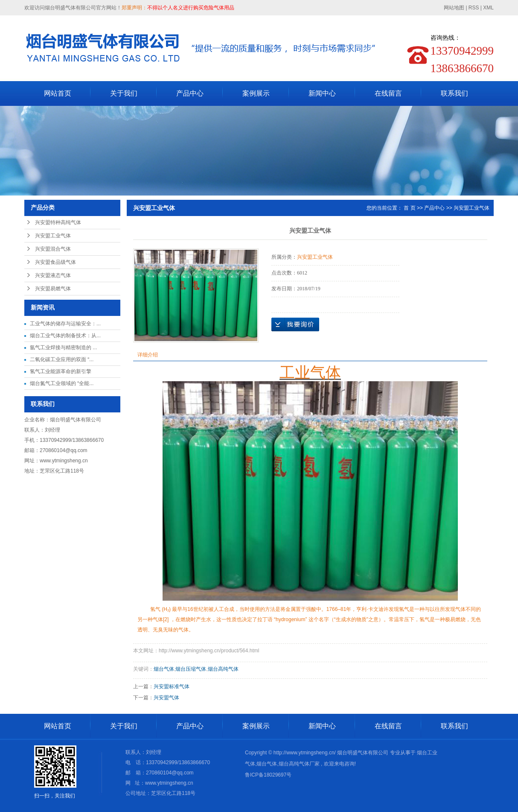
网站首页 (58, 93)
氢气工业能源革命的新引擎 (61, 371)
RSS (474, 8)
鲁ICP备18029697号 (268, 775)
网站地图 (455, 8)
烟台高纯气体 (223, 669)
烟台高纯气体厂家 (299, 764)
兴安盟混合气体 (53, 249)
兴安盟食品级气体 (55, 262)
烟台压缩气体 (191, 669)
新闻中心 (322, 93)
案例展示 (256, 93)
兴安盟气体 (166, 698)
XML (488, 8)
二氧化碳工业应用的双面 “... (62, 359)
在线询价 (295, 324)
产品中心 (190, 93)
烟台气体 (164, 669)
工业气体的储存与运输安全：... (65, 324)
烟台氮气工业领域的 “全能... (62, 383)
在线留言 (388, 93)
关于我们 (124, 93)
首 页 (409, 208)
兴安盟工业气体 (53, 236)
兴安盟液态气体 (53, 275)
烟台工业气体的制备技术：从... (65, 336)
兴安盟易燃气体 (53, 289)
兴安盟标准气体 (172, 686)
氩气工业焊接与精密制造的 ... (63, 348)
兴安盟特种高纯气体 (58, 222)
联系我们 (454, 93)
